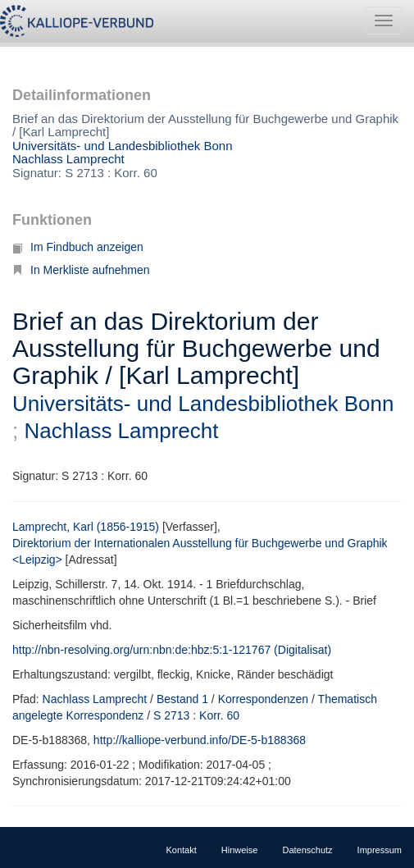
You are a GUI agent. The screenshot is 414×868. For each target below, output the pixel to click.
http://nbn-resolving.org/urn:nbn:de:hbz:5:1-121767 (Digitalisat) (172, 650)
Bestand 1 (182, 699)
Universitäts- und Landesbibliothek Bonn (123, 146)
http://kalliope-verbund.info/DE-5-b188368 (200, 740)
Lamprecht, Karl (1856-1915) (86, 527)
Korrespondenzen (264, 699)
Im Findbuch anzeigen (78, 247)
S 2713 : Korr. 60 (196, 715)
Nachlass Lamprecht (68, 159)
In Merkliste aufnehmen (81, 270)
